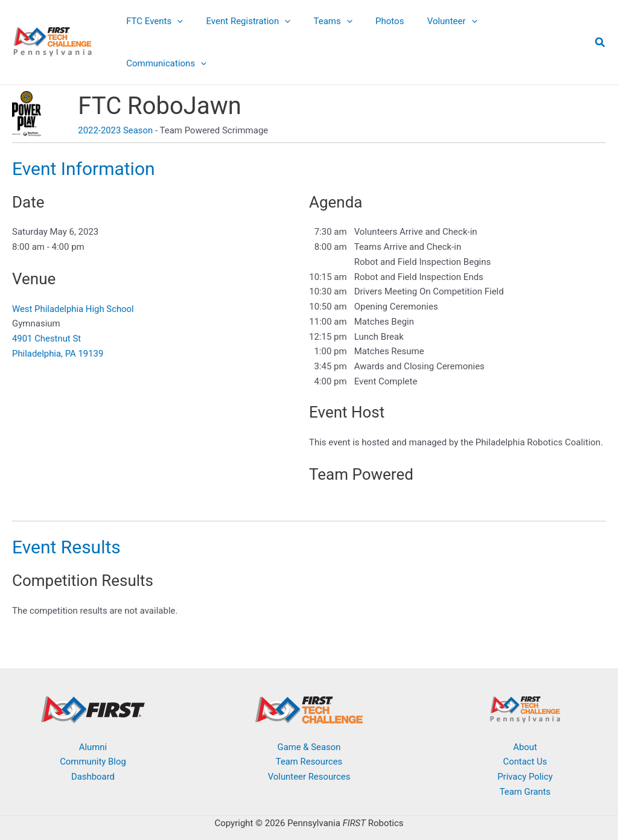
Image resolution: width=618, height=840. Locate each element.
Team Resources (309, 725)
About (525, 711)
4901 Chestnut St (47, 302)
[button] (196, 24)
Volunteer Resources (309, 740)
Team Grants (525, 756)
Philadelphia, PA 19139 (58, 317)
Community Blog (93, 725)
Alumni (93, 711)
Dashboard (93, 740)
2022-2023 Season (116, 94)
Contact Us (525, 725)
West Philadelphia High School (73, 273)
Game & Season (309, 711)
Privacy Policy (525, 740)
